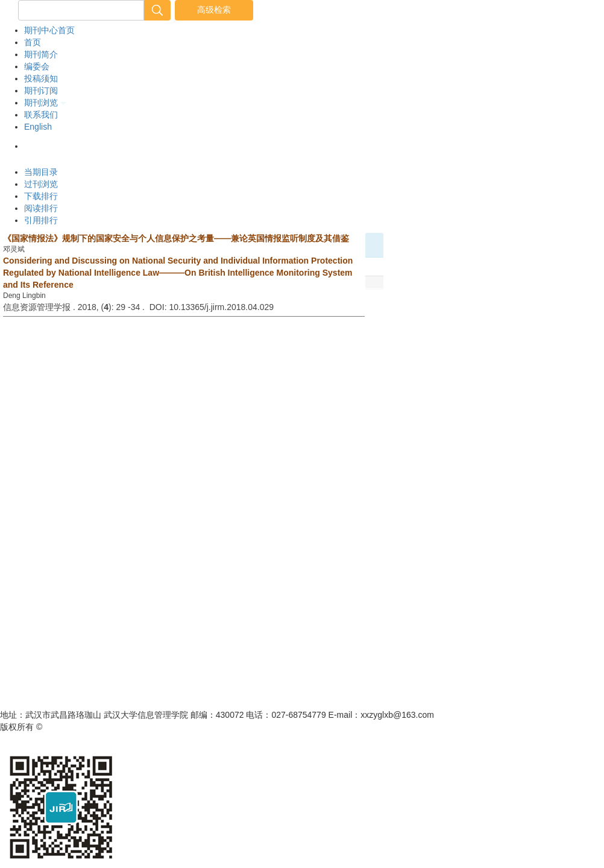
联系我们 (41, 115)
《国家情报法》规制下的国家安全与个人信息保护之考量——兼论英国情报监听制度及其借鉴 (176, 238)
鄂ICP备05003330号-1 (209, 727)
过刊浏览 (41, 184)
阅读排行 (41, 208)
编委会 (37, 66)
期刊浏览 (45, 103)
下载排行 (41, 196)
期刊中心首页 (49, 30)
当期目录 (41, 172)
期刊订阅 (41, 90)
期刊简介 (41, 54)
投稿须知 (41, 78)
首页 (33, 42)
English (38, 127)
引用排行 (41, 220)
